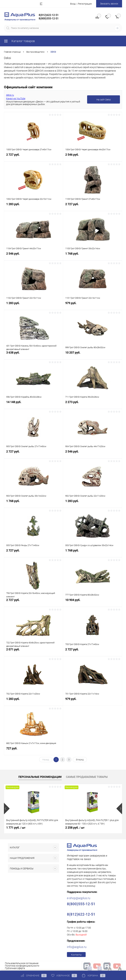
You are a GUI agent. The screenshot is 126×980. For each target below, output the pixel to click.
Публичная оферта (15, 968)
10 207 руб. (93, 355)
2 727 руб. (34, 157)
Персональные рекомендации (40, 777)
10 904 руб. (93, 603)
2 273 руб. (93, 405)
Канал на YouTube (16, 98)
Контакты (76, 955)
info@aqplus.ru (77, 947)
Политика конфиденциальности (22, 966)
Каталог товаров (19, 41)
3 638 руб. (34, 355)
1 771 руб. (16, 828)
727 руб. (34, 751)
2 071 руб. (34, 652)
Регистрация (85, 4)
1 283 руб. (34, 207)
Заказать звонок (109, 4)
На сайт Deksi (104, 100)
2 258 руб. (75, 828)
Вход (73, 4)
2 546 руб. (93, 157)
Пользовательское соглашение (22, 963)
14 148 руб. (34, 405)
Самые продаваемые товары (87, 777)
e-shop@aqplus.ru (79, 898)
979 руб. (93, 306)
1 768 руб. (93, 256)
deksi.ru (10, 95)
